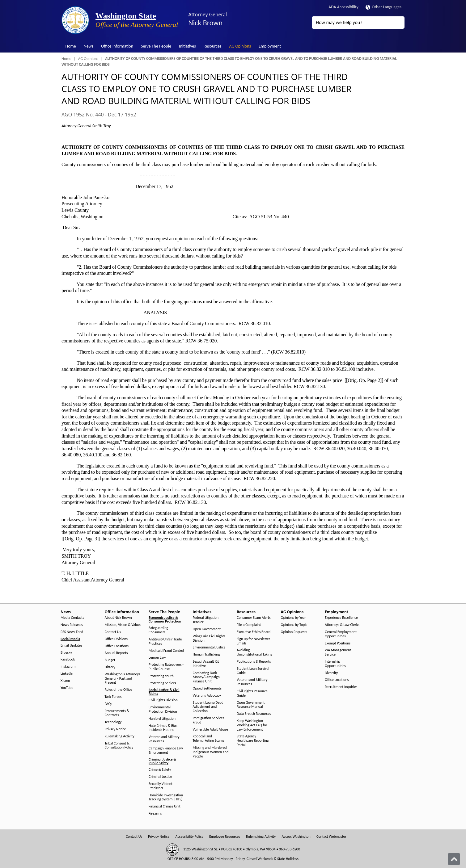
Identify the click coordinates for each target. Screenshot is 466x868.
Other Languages (383, 7)
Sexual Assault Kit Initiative (206, 664)
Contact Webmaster (331, 837)
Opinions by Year (293, 618)
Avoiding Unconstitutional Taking (254, 652)
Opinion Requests (294, 632)
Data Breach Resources (254, 714)
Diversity (331, 673)
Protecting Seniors (162, 683)
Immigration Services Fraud (209, 720)
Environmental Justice (209, 647)
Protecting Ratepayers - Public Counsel (166, 667)
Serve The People (156, 46)
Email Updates (71, 646)
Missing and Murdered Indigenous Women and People (211, 752)
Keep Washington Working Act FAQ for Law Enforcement (252, 725)
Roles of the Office (119, 690)
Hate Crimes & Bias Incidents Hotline (163, 728)
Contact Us (113, 632)
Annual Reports (116, 653)
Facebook (68, 659)
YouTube (67, 688)
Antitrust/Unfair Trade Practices (165, 642)
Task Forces (113, 697)
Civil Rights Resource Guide (252, 693)
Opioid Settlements (207, 688)
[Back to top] (454, 859)
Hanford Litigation (162, 719)
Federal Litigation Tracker (206, 620)
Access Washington (296, 837)
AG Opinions (240, 46)
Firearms (155, 813)
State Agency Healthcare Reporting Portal (253, 741)
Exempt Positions (338, 643)
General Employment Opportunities (341, 634)
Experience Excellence (341, 618)
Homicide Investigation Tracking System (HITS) (166, 797)
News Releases (72, 625)
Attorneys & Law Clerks (342, 625)
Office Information (117, 46)
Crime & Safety (160, 770)
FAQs (108, 704)
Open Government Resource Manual (251, 705)
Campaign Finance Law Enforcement (166, 751)
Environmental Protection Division (163, 709)
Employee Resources (225, 837)
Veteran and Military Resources (164, 739)
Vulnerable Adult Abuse (211, 730)
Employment (270, 46)
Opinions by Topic (294, 625)
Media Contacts (72, 618)
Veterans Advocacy (207, 696)
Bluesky (66, 653)
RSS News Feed (72, 632)
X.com (65, 681)
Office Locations (117, 646)
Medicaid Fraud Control (166, 651)
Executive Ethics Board (254, 632)
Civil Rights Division (163, 700)
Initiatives (187, 46)
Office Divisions (116, 639)
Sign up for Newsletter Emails (253, 641)
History (110, 667)
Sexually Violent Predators (161, 786)
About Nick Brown (118, 618)
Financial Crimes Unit (165, 806)
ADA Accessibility (343, 7)
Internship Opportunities (335, 664)
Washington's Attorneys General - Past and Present (123, 679)
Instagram (68, 667)
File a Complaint (249, 625)
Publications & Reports (254, 662)
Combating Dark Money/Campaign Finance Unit (206, 677)
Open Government (207, 629)
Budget (110, 660)
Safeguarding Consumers (158, 630)
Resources (213, 46)
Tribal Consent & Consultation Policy (119, 746)
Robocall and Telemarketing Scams (209, 738)
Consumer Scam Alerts (254, 618)
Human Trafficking (206, 654)
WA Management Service (338, 652)
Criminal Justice (160, 777)
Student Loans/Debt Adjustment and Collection (208, 707)
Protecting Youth (161, 676)
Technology (113, 722)
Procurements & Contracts (117, 713)
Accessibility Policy (189, 837)
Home (71, 46)
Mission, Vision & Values (123, 625)
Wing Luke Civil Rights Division (209, 638)
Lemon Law (157, 658)
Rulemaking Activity (120, 736)
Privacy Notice (115, 729)
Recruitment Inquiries (341, 687)
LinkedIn (67, 674)
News (89, 46)
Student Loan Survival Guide (253, 671)
